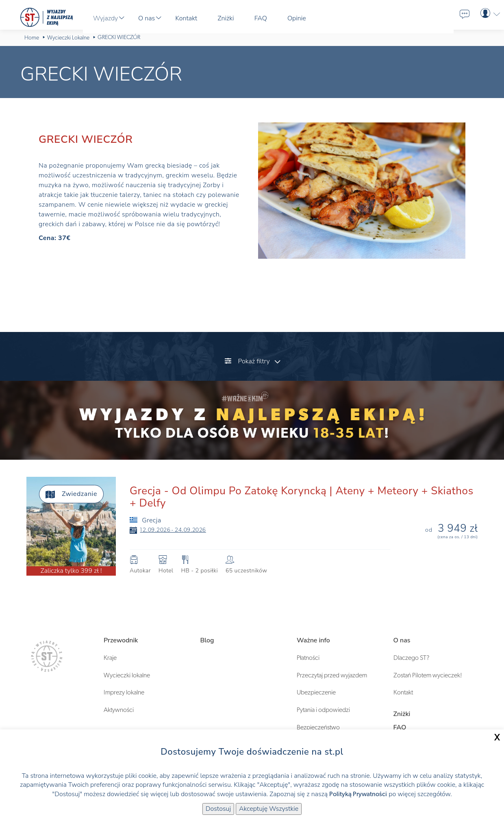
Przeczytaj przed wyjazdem (332, 675)
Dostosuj (218, 809)
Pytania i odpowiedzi (323, 710)
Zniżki (402, 714)
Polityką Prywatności (358, 794)
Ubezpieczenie (316, 692)
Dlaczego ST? (411, 658)
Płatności (308, 658)
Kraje (110, 658)
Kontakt (403, 692)
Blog (207, 640)
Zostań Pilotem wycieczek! (428, 675)
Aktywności (119, 710)
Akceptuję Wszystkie (269, 809)
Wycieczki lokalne (127, 675)
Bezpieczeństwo (318, 727)
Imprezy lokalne (124, 692)
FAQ (400, 727)
